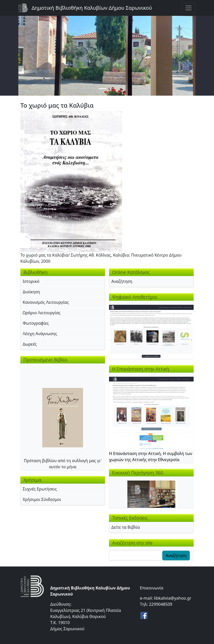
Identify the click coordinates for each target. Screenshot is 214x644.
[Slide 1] (102, 89)
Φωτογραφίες (36, 323)
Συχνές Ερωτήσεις (40, 489)
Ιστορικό (31, 281)
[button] (71, 181)
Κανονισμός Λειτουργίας (46, 302)
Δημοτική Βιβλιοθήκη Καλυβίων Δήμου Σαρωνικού (92, 8)
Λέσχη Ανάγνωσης (40, 334)
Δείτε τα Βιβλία (126, 527)
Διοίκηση (31, 292)
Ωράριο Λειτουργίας (42, 313)
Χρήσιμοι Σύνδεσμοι (42, 499)
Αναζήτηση (122, 281)
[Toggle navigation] (189, 8)
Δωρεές (30, 344)
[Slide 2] (112, 89)
